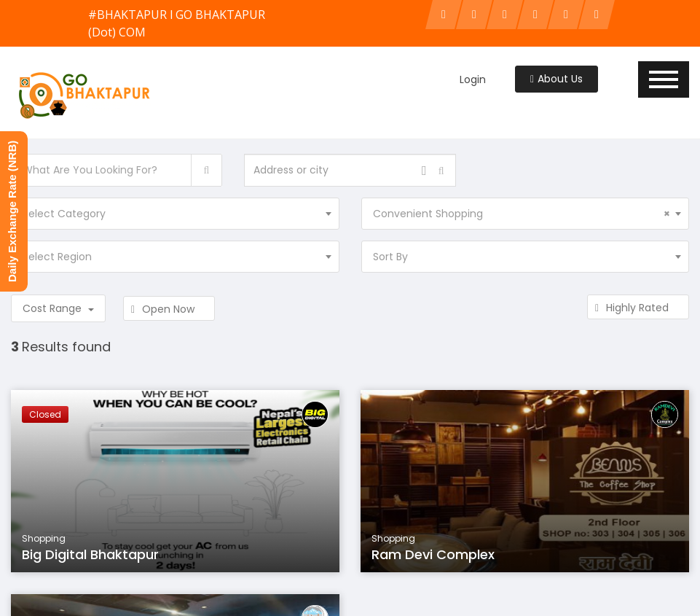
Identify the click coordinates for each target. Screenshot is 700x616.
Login (473, 79)
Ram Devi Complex (433, 554)
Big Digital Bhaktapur (90, 554)
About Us (557, 79)
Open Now (169, 309)
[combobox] (175, 214)
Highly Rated (638, 308)
